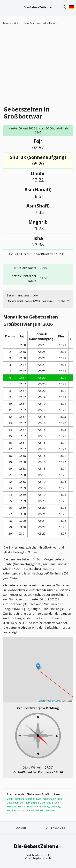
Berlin (10, 799)
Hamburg (19, 799)
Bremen (11, 806)
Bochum (11, 810)
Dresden (21, 806)
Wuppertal (22, 810)
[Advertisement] (38, 64)
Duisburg (56, 806)
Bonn (42, 810)
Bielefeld (34, 810)
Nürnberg (44, 806)
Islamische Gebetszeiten (15, 23)
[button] (38, 666)
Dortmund (46, 803)
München (30, 799)
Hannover (33, 806)
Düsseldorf (13, 803)
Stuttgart (25, 803)
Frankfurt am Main (52, 799)
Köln (38, 799)
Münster (51, 810)
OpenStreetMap (54, 701)
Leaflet (41, 701)
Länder (21, 828)
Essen (55, 803)
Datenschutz (55, 828)
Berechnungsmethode (22, 295)
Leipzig (35, 803)
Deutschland (36, 23)
